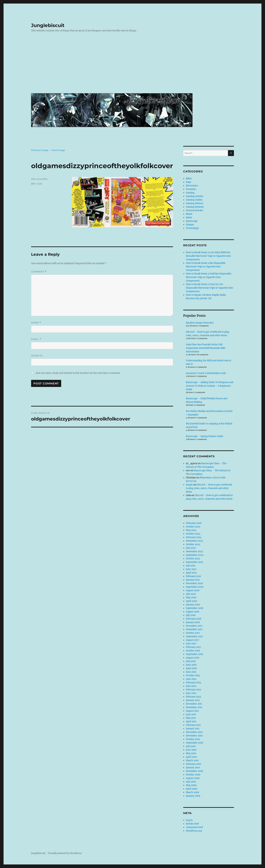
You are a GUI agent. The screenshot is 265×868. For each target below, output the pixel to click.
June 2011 (191, 714)
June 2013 (191, 686)
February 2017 (194, 647)
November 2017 (194, 629)
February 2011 (193, 725)
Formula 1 (191, 189)
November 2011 (194, 707)
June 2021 (191, 569)
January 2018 (193, 622)
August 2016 (193, 658)
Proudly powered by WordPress (65, 853)
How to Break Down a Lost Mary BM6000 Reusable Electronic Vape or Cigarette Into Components (208, 256)
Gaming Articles (195, 196)
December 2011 (194, 704)
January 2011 (193, 729)
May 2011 (191, 718)
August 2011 (192, 711)
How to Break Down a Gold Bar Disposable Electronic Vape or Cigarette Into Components (209, 277)
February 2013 (193, 690)
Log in (189, 820)
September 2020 (195, 587)
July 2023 (191, 548)
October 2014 (193, 675)
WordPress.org (194, 831)
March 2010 (192, 760)
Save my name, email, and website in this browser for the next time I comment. (78, 373)
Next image (58, 150)
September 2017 (195, 636)
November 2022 (194, 551)
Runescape (192, 221)
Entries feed (192, 824)
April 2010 (191, 757)
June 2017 (191, 644)
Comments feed (194, 827)
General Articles (195, 210)
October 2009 (193, 775)
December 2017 (194, 626)
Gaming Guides (194, 200)
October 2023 (193, 544)
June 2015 (191, 672)
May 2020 (191, 598)
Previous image (40, 150)
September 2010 (195, 743)
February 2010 (194, 764)
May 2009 (191, 785)
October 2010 (193, 739)
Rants (189, 218)
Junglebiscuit (48, 25)
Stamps (190, 225)
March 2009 (192, 792)
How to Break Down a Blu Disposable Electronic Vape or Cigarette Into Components (206, 267)
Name (36, 323)
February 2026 (194, 523)
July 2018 (191, 615)
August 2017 (192, 640)
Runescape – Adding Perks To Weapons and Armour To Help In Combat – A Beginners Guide (210, 386)
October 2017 (193, 633)
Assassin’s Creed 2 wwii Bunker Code (206, 373)
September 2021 (195, 562)
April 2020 (191, 601)
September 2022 (195, 555)
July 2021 (191, 566)
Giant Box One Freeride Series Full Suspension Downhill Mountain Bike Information (206, 348)
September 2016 (195, 654)
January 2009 (193, 796)
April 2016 (191, 668)
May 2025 (191, 530)
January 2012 (193, 700)
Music (189, 214)
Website (37, 356)
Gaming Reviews (195, 207)
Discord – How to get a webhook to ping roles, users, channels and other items (209, 488)
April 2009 (192, 789)
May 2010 (191, 753)
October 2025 (193, 527)
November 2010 (194, 736)
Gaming (190, 193)
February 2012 (194, 697)
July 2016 (191, 661)
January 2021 (193, 580)
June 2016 (191, 665)
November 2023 (194, 541)
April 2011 (191, 722)
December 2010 (194, 732)
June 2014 (191, 679)
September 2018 (195, 608)
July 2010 (191, 746)
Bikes (189, 179)
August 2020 (193, 590)
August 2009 (193, 778)
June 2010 (191, 750)
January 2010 (193, 768)
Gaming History (195, 203)
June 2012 (191, 693)
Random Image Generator (200, 323)
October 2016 (193, 651)
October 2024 (193, 534)
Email (36, 339)
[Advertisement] (133, 65)
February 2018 (194, 619)
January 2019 (193, 605)
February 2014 (194, 683)
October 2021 (193, 559)
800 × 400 (37, 184)
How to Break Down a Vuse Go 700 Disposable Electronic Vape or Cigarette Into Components (209, 288)
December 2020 (194, 583)
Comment (39, 272)
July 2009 (191, 782)
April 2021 (191, 573)
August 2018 (192, 612)
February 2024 (194, 537)
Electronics (192, 186)
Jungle (189, 485)
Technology (192, 228)
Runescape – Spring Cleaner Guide (204, 436)
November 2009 (195, 771)
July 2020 (191, 594)
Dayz (189, 182)
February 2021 (194, 576)
